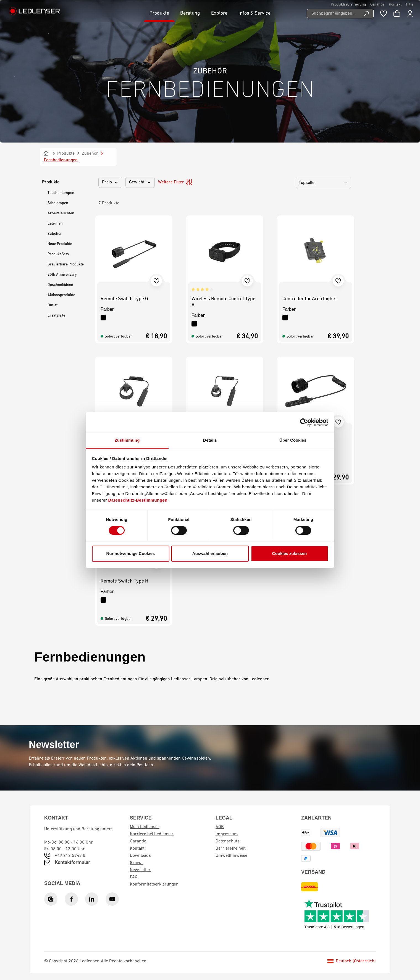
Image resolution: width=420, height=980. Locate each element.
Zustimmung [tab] (127, 440)
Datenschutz (228, 841)
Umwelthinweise (231, 856)
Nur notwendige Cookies (131, 553)
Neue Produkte (60, 244)
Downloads (140, 856)
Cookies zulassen (290, 553)
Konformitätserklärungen (154, 884)
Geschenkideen (60, 285)
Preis (110, 182)
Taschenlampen (61, 193)
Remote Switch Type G (124, 299)
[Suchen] (367, 14)
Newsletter (140, 870)
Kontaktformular (72, 863)
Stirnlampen (58, 203)
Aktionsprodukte (61, 295)
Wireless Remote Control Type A (223, 302)
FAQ (134, 877)
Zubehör (55, 234)
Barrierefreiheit (231, 849)
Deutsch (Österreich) (352, 961)
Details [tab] (210, 440)
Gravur (137, 863)
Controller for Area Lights (309, 299)
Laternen (55, 224)
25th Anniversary (62, 275)
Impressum (227, 834)
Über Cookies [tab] (293, 440)
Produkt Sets (58, 254)
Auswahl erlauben (210, 553)
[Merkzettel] (384, 14)
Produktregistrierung (348, 5)
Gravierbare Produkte (66, 264)
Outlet (53, 305)
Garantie (377, 5)
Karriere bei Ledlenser (152, 834)
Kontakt (395, 5)
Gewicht (140, 182)
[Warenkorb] (397, 14)
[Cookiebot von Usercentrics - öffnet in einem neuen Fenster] (304, 422)
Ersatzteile (56, 316)
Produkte (51, 182)
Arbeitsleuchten (61, 213)
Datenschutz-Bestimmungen (138, 500)
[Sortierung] (323, 183)
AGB (220, 827)
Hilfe (410, 5)
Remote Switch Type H (124, 581)
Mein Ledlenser (145, 827)
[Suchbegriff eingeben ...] (333, 14)
